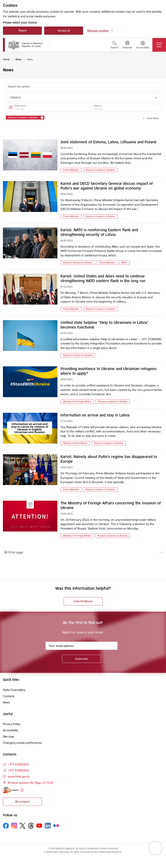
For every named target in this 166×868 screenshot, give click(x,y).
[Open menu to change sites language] (127, 45)
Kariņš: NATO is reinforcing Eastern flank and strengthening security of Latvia (99, 232)
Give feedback (83, 601)
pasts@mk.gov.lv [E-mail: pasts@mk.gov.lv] (19, 776)
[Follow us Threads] (31, 826)
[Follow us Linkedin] (48, 826)
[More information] (22, 790)
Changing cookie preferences (22, 743)
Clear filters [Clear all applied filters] (153, 118)
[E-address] (11, 790)
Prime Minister (71, 170)
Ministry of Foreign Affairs (77, 402)
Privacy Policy (12, 724)
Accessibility (11, 730)
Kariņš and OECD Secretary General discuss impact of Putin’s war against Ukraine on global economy (107, 186)
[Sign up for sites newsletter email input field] (82, 646)
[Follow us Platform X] (23, 826)
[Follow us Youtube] (39, 825)
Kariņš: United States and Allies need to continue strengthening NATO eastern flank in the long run (103, 278)
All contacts (22, 802)
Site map (9, 736)
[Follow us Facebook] (6, 826)
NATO (124, 263)
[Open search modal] (114, 45)
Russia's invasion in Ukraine (100, 170)
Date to (98, 106)
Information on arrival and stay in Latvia (95, 415)
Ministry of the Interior (75, 443)
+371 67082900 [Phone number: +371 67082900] (18, 770)
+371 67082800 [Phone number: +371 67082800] (18, 764)
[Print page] (83, 552)
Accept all (64, 31)
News (6, 702)
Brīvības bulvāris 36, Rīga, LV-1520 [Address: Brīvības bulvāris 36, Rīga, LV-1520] (30, 783)
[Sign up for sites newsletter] (82, 659)
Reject (22, 31)
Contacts (9, 696)
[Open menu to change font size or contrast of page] (143, 45)
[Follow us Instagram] (14, 826)
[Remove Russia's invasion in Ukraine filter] (42, 118)
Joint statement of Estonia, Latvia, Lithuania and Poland (108, 142)
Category (15, 97)
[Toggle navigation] (159, 45)
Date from (20, 106)
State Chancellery (14, 690)
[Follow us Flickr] (56, 825)
